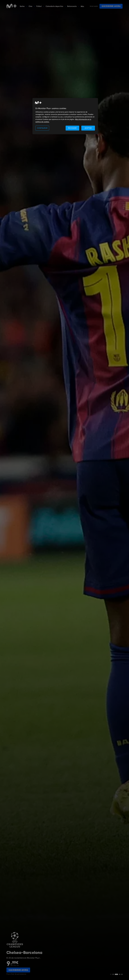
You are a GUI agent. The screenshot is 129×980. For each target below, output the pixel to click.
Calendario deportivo (54, 6)
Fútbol (39, 6)
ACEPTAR (88, 128)
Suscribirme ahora (111, 6)
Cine (30, 6)
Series (22, 6)
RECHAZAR (72, 128)
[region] (65, 116)
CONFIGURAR (42, 128)
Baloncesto (72, 6)
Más (82, 6)
